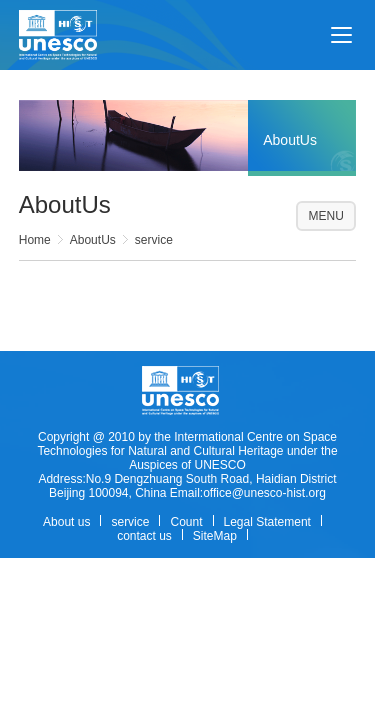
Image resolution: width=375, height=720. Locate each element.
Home (35, 240)
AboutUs (93, 240)
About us (66, 522)
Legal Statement (267, 522)
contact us (144, 536)
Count (186, 522)
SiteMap (215, 536)
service (154, 240)
